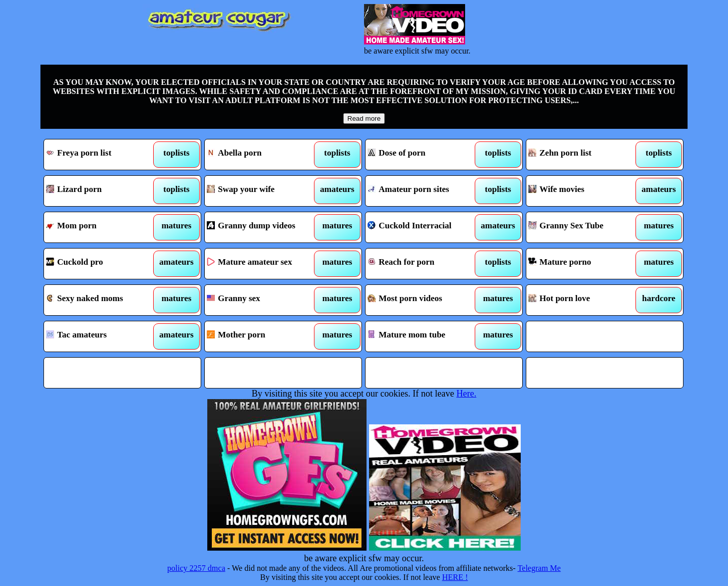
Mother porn (263, 336)
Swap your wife (263, 191)
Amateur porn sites (424, 191)
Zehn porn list (585, 155)
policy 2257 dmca (196, 568)
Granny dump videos (263, 227)
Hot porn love (585, 300)
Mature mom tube (424, 336)
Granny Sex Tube (585, 227)
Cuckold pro (102, 264)
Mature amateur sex (263, 264)
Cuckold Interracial (424, 227)
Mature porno (585, 264)
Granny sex (263, 300)
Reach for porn (424, 264)
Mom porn (102, 227)
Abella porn (263, 155)
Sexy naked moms (102, 300)
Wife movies (585, 191)
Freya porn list (102, 155)
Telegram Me (539, 568)
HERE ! (455, 577)
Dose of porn (424, 155)
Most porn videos (424, 300)
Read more (364, 118)
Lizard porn (102, 191)
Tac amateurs (102, 336)
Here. (466, 394)
